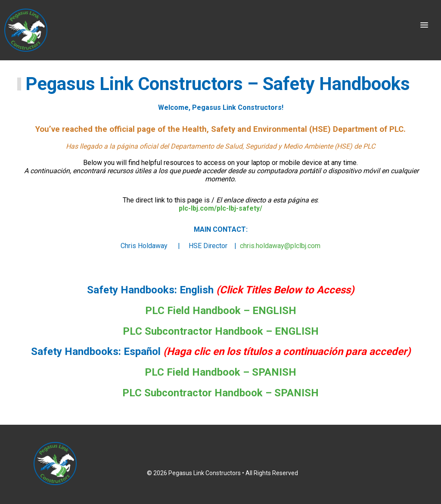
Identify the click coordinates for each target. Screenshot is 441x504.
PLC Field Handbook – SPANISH (220, 372)
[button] (424, 25)
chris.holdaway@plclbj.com (280, 246)
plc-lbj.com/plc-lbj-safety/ (220, 208)
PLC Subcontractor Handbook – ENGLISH (221, 331)
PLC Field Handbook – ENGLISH (221, 311)
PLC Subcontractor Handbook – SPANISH (220, 393)
